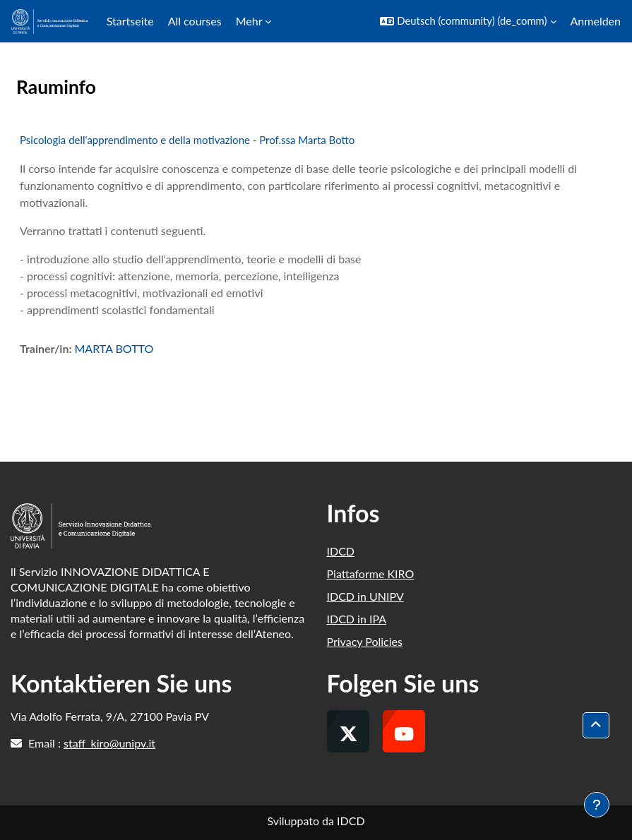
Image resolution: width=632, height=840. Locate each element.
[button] (468, 21)
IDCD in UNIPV (365, 596)
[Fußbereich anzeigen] (597, 805)
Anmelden (596, 21)
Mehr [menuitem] (249, 21)
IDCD (341, 551)
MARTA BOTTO (114, 348)
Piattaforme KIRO (371, 574)
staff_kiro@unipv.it (109, 743)
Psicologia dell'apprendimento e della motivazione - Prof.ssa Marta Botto (187, 140)
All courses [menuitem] (195, 21)
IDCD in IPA (357, 619)
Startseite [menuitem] (130, 21)
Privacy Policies (365, 641)
